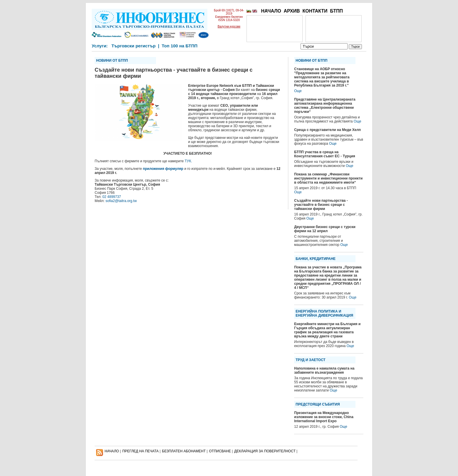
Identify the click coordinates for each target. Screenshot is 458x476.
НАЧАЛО (271, 11)
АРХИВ (292, 11)
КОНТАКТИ (315, 11)
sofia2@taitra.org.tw (121, 201)
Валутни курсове (229, 26)
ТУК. (188, 161)
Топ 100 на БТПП (180, 46)
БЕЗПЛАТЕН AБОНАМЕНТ (184, 451)
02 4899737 (112, 197)
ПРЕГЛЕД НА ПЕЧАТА (140, 451)
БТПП (336, 11)
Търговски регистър (133, 46)
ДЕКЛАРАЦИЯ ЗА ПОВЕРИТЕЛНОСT (265, 451)
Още (298, 91)
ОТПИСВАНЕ (220, 451)
